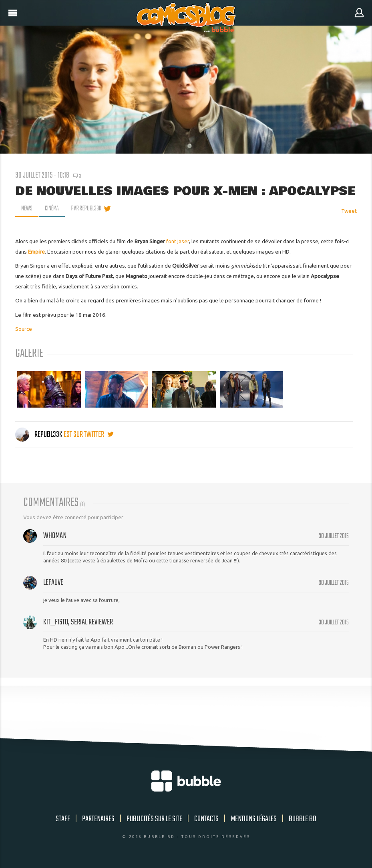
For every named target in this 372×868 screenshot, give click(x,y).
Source (24, 329)
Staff (63, 819)
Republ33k (39, 435)
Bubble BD (303, 819)
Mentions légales (254, 819)
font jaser (178, 241)
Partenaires (98, 819)
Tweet (349, 211)
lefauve (53, 583)
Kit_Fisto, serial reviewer (78, 622)
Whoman (55, 536)
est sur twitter (88, 435)
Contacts (206, 819)
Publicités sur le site (154, 819)
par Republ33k (88, 209)
